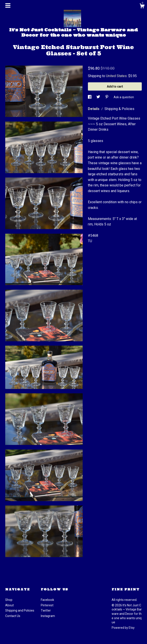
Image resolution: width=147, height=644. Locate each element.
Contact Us (13, 616)
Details (94, 109)
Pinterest (47, 605)
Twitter (46, 610)
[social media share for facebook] (90, 97)
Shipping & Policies (119, 109)
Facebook (47, 600)
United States (116, 76)
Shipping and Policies (20, 610)
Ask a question (124, 97)
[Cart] (142, 7)
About (9, 605)
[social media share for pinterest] (107, 97)
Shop (9, 600)
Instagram (48, 616)
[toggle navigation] (8, 5)
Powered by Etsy (123, 628)
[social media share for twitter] (99, 97)
